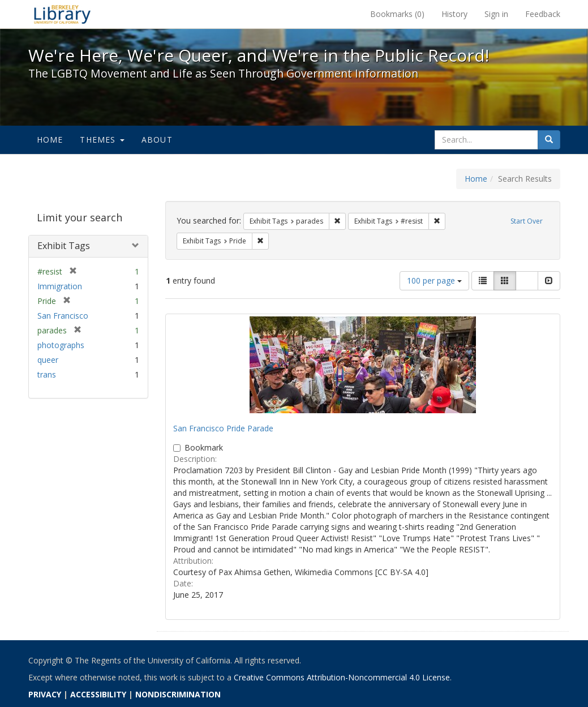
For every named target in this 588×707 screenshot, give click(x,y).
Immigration (60, 286)
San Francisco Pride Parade (223, 428)
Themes (102, 140)
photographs (61, 345)
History (454, 14)
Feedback (543, 14)
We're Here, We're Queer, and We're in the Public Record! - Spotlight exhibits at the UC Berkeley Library (62, 14)
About (157, 140)
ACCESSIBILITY (98, 694)
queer (48, 360)
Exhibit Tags (64, 246)
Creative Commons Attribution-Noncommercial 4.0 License (342, 677)
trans (47, 374)
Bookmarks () (397, 14)
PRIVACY (45, 694)
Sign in (496, 14)
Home (50, 140)
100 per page (434, 280)
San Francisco (63, 316)
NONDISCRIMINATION (178, 694)
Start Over (527, 221)
